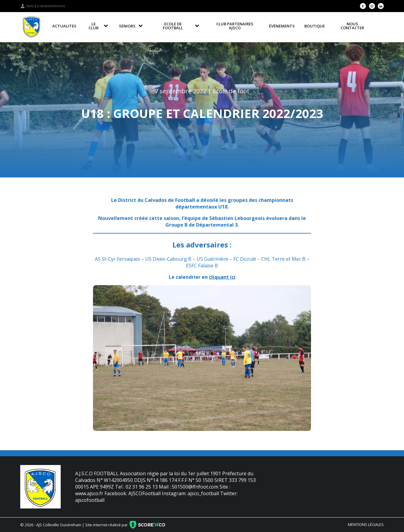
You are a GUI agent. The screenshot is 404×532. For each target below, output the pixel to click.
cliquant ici (222, 277)
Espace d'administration (43, 6)
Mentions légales (366, 524)
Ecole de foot (231, 91)
